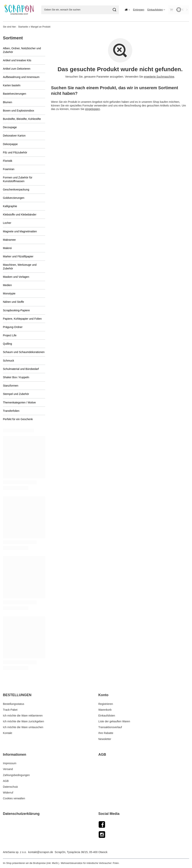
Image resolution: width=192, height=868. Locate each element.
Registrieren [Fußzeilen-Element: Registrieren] (106, 704)
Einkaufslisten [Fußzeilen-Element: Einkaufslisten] (107, 716)
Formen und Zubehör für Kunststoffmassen (18, 179)
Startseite (23, 27)
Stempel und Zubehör (16, 394)
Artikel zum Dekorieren (17, 69)
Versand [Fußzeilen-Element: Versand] (8, 769)
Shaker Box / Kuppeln (16, 377)
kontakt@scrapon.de (41, 852)
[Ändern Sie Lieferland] (127, 10)
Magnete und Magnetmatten (20, 231)
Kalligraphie (10, 206)
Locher (7, 223)
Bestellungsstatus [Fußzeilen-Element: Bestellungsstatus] (14, 704)
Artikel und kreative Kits (17, 60)
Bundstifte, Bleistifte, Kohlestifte (22, 119)
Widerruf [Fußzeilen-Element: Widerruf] (8, 793)
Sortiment (13, 38)
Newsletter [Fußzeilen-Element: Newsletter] (105, 739)
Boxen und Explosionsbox (19, 111)
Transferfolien (11, 411)
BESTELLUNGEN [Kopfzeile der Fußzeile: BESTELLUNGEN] (17, 695)
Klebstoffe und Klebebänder (20, 215)
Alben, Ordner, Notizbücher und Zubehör (22, 50)
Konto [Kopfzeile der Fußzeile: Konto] (103, 695)
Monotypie (9, 293)
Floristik (8, 161)
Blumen (7, 102)
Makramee (9, 240)
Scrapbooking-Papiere (16, 310)
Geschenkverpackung (16, 190)
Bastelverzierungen (15, 94)
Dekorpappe (10, 144)
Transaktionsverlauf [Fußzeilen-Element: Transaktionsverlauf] (110, 727)
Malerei (7, 248)
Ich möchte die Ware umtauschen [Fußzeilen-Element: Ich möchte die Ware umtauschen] (23, 727)
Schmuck (9, 361)
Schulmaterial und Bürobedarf (21, 369)
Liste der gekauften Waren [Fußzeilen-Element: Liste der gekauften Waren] (114, 721)
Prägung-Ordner (13, 327)
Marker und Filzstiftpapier (18, 256)
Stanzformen (11, 386)
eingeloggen (92, 109)
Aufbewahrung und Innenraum (21, 77)
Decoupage (10, 127)
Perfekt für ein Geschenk (18, 419)
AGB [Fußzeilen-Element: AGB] (6, 781)
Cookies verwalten (14, 798)
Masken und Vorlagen (16, 277)
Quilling (7, 344)
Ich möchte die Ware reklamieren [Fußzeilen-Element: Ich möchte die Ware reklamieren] (23, 716)
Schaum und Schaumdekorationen (24, 352)
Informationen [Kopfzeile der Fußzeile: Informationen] (15, 755)
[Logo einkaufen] (19, 10)
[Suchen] (115, 10)
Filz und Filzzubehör (15, 152)
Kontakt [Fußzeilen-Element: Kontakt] (7, 733)
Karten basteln (12, 85)
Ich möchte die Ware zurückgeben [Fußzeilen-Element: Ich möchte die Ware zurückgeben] (23, 721)
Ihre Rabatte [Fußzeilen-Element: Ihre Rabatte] (106, 733)
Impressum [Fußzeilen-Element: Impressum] (10, 763)
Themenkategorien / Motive (19, 402)
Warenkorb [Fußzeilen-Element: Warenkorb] (105, 710)
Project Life (10, 335)
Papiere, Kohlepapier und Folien (22, 319)
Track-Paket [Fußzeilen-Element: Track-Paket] (10, 710)
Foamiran (9, 169)
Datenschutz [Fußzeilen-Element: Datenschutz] (10, 787)
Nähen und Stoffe (13, 302)
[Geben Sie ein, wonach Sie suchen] (80, 10)
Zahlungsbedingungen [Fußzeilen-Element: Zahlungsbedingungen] (16, 775)
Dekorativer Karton (14, 136)
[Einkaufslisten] (156, 10)
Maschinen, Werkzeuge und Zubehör (20, 267)
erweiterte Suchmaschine (159, 77)
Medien (7, 285)
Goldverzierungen (14, 198)
